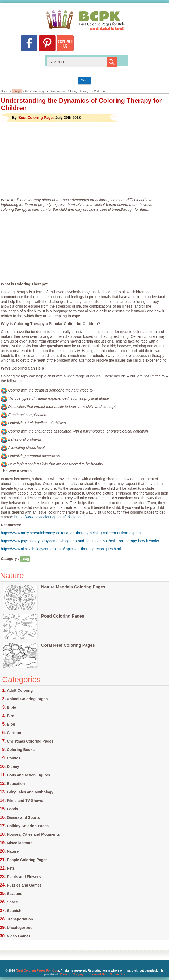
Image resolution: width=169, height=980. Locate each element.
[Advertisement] (84, 160)
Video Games (19, 936)
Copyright (79, 974)
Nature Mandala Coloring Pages (73, 587)
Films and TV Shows (25, 801)
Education (16, 784)
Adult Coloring (20, 690)
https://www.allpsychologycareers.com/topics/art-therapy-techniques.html (61, 549)
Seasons (15, 894)
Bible (11, 707)
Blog (17, 91)
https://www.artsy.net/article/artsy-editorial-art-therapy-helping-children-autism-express (72, 533)
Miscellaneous (20, 843)
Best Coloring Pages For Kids (37, 970)
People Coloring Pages (27, 860)
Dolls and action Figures (29, 775)
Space (12, 902)
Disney (13, 767)
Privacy (65, 974)
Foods (12, 809)
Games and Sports (23, 817)
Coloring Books (21, 750)
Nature (13, 851)
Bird (11, 716)
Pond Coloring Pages (63, 616)
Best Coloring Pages (37, 118)
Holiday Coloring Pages (28, 826)
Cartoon (14, 733)
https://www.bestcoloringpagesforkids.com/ (50, 517)
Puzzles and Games (24, 885)
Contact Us (117, 974)
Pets (11, 868)
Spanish (14, 911)
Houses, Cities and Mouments (33, 834)
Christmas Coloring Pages (30, 741)
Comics (14, 758)
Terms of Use (98, 974)
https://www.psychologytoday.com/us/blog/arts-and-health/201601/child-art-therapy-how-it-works (80, 541)
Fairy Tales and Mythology (30, 792)
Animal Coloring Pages (27, 699)
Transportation (20, 919)
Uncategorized (20, 928)
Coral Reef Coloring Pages (68, 645)
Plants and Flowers (24, 877)
